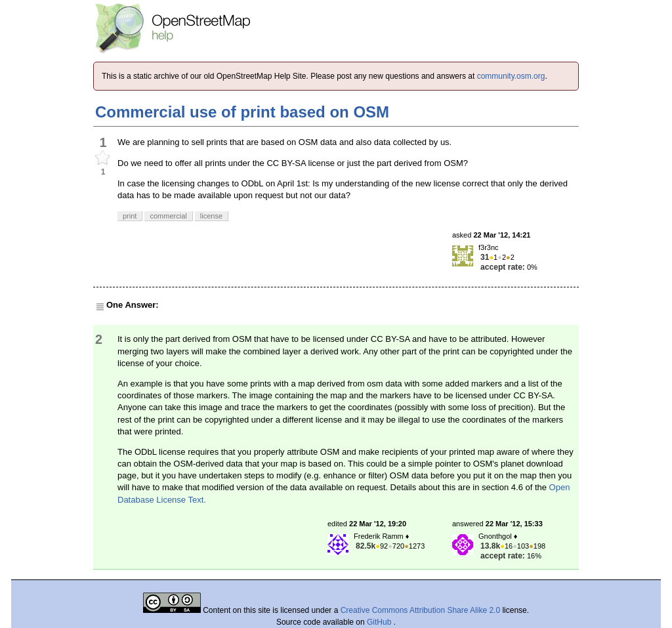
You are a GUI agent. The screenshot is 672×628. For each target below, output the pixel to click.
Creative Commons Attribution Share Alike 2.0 (420, 610)
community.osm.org (511, 76)
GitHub (380, 622)
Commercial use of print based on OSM (242, 112)
